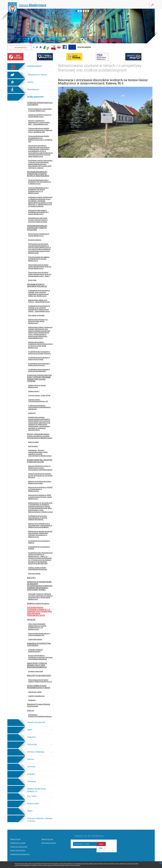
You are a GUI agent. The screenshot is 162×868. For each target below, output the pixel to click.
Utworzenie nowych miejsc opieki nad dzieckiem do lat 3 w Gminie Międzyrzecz (40, 267)
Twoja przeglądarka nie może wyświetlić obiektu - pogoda (146, 49)
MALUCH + (32, 578)
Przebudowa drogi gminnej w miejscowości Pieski (39, 358)
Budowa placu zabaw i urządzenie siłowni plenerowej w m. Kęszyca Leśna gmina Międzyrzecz (40, 345)
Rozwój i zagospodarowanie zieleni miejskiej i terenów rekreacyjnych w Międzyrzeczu (40, 436)
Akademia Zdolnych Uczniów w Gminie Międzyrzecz (40, 116)
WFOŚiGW (31, 620)
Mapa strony (15, 839)
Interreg (31, 710)
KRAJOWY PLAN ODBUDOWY (39, 676)
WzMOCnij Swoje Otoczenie (38, 603)
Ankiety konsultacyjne (36, 696)
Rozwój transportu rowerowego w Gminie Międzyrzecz (40, 110)
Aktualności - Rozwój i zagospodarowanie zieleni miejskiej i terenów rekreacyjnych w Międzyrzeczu (40, 453)
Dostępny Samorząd (35, 671)
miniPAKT (32, 413)
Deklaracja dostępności (20, 854)
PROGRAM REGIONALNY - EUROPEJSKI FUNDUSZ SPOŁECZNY (37, 228)
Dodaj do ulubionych (19, 847)
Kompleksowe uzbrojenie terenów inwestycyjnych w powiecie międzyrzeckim (38, 220)
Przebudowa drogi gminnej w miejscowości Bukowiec (39, 370)
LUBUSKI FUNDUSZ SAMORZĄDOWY (36, 651)
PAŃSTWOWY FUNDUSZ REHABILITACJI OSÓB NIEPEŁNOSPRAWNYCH (37, 665)
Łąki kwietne (33, 446)
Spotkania (32, 700)
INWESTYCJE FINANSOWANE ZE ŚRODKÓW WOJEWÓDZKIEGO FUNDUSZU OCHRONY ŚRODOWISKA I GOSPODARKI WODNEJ (40, 586)
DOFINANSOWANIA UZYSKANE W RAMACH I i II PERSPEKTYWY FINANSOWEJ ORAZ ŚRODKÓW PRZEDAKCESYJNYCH (40, 611)
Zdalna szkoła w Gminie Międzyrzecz (37, 386)
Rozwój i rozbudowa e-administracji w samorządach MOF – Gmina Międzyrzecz (39, 122)
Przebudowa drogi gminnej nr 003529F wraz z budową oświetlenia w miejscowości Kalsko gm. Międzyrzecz (39, 293)
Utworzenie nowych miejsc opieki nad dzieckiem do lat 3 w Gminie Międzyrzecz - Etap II (40, 274)
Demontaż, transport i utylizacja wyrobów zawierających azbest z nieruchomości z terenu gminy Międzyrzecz (40, 597)
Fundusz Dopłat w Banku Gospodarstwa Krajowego (38, 569)
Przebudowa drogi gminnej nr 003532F (39, 548)
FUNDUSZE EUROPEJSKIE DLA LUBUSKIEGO (40, 104)
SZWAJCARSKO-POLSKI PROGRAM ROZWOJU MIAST (39, 687)
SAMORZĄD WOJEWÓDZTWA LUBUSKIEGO (39, 644)
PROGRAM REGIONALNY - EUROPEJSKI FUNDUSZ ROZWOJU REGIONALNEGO (38, 174)
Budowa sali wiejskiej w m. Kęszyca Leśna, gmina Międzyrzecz (38, 321)
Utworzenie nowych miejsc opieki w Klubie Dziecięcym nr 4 (40, 681)
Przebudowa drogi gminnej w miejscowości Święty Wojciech (39, 353)
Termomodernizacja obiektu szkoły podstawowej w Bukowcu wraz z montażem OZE (40, 130)
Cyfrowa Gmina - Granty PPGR (39, 395)
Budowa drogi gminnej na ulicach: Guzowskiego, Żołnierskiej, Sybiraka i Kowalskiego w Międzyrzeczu (40, 534)
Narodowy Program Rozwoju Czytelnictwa (39, 705)
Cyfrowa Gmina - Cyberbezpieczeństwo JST (38, 400)
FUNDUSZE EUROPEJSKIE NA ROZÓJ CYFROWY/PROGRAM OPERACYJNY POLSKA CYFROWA (39, 378)
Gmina (27, 5)
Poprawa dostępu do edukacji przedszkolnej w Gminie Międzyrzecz (39, 259)
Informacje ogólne (35, 692)
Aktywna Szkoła (34, 573)
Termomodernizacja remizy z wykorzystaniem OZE (39, 634)
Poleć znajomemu (18, 850)
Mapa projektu (33, 442)
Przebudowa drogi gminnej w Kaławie (39, 542)
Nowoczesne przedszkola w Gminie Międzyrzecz (39, 235)
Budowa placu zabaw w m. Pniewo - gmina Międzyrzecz (39, 301)
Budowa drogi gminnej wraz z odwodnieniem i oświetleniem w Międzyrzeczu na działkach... (40, 525)
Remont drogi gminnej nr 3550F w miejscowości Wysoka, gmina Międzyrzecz (40, 497)
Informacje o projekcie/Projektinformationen (40, 716)
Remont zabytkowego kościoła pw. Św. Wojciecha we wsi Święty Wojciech (40, 475)
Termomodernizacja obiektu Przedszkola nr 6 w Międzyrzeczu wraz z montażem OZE (40, 139)
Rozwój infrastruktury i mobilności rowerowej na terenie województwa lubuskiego (40, 657)
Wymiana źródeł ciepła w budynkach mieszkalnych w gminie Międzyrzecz (38, 212)
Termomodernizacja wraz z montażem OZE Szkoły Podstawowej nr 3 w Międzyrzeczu (38, 190)
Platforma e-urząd (18, 843)
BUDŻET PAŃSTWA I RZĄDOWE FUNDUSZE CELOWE (40, 461)
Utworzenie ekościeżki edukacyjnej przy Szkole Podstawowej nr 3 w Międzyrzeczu (37, 627)
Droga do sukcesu (35, 240)
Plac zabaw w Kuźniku (36, 315)
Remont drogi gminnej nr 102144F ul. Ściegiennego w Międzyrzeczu (40, 489)
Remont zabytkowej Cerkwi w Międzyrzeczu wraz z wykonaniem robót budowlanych (40, 468)
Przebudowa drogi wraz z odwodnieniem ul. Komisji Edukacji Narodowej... (38, 518)
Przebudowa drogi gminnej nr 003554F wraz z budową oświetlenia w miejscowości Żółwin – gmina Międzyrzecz (39, 309)
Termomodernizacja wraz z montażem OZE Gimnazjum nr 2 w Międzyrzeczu (40, 182)
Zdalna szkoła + (34, 391)
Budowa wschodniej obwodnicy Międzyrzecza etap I (40, 482)
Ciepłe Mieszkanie (35, 639)
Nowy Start (32, 280)
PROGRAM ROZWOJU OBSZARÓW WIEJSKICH (37, 285)
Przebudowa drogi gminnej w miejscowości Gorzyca (39, 364)
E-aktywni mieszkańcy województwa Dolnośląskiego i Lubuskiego (40, 407)
